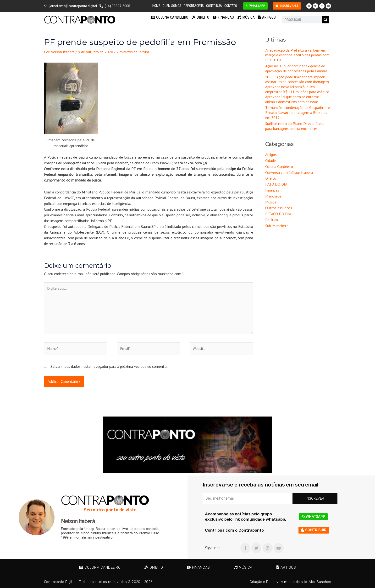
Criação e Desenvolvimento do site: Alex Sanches (290, 582)
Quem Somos (172, 6)
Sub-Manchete (277, 226)
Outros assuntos (279, 208)
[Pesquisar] (325, 20)
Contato (231, 6)
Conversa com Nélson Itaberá (289, 172)
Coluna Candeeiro (169, 17)
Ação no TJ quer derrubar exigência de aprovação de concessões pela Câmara (296, 68)
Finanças (223, 17)
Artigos (267, 17)
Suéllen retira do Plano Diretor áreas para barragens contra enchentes (295, 126)
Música (246, 17)
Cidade (270, 160)
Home (156, 6)
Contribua (214, 6)
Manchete (273, 196)
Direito (200, 17)
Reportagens (194, 6)
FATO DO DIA (276, 184)
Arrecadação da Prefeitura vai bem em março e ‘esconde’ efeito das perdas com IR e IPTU (297, 55)
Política (272, 220)
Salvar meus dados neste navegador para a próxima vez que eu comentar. (109, 366)
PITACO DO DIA (278, 214)
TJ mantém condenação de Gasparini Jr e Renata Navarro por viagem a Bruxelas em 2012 (298, 112)
